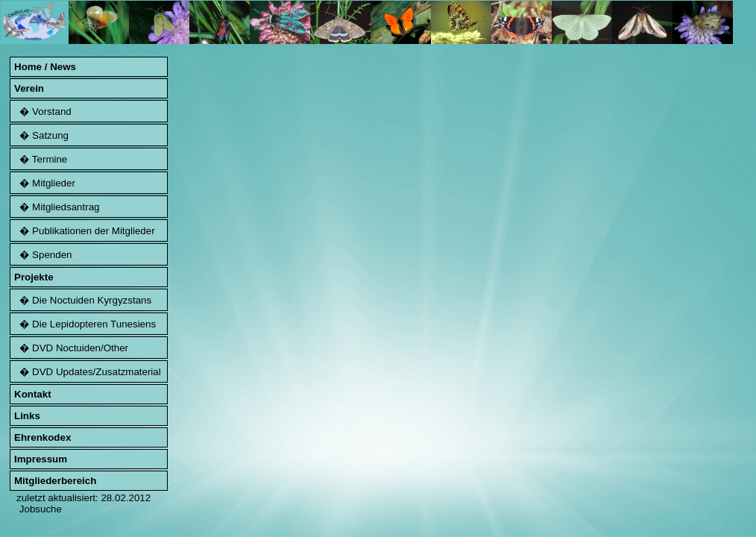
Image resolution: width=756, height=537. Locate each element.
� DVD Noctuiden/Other (71, 348)
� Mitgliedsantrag (57, 207)
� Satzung (41, 135)
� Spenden (43, 255)
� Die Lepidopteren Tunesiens (85, 324)
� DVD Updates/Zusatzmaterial (88, 372)
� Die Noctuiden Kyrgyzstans (83, 300)
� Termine (41, 159)
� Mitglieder (45, 183)
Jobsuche (41, 509)
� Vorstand (43, 112)
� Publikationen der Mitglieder (85, 231)
